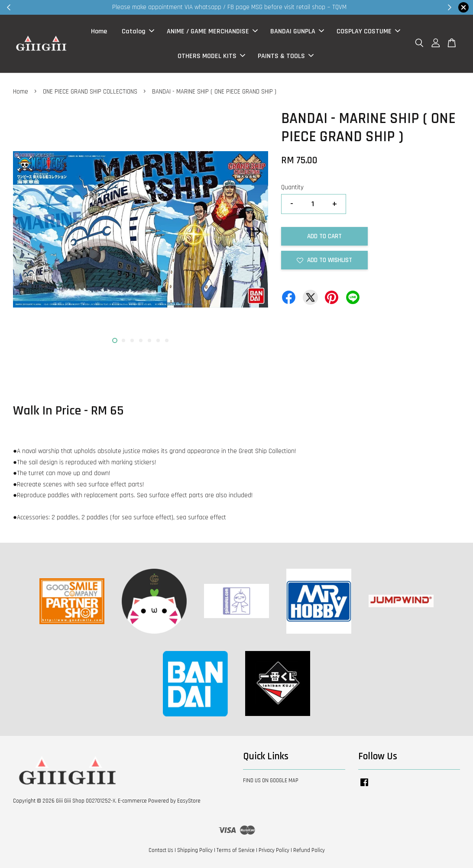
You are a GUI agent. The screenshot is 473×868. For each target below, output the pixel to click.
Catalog (138, 31)
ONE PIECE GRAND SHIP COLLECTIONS (90, 92)
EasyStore (189, 801)
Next (256, 231)
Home (99, 31)
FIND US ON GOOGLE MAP (271, 781)
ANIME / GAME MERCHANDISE (212, 31)
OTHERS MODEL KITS (211, 56)
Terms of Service (236, 850)
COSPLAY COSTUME (368, 31)
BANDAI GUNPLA (297, 31)
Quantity (292, 187)
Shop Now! (342, 7)
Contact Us (161, 850)
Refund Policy (309, 850)
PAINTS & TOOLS (286, 56)
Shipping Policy (195, 850)
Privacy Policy (274, 850)
